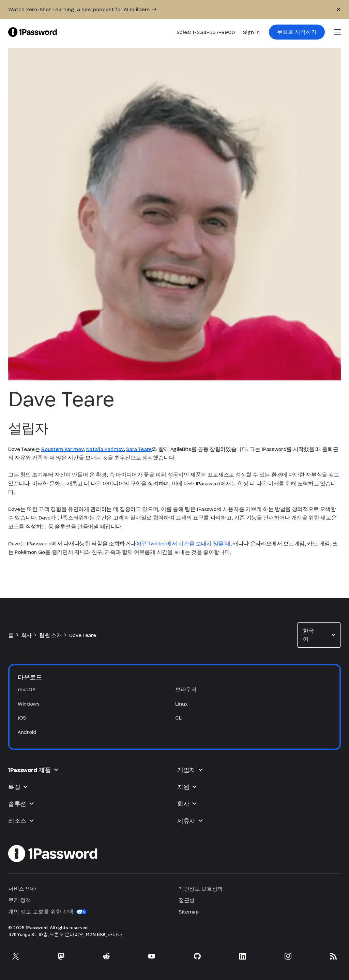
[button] (319, 635)
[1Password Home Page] (33, 32)
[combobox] (319, 635)
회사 (26, 635)
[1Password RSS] (333, 956)
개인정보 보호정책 (201, 889)
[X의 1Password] (16, 956)
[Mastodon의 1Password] (61, 956)
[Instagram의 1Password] (288, 956)
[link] (297, 32)
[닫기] (339, 10)
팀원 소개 (50, 635)
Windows (29, 704)
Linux (181, 704)
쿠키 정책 (19, 900)
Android (27, 732)
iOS (22, 718)
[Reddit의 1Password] (106, 956)
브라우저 (186, 689)
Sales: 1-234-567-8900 (206, 32)
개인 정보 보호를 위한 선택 (47, 912)
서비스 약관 (22, 889)
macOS (26, 689)
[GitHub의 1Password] (197, 956)
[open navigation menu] (337, 32)
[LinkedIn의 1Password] (243, 956)
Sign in (251, 32)
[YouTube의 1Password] (152, 956)
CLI (179, 718)
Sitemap (189, 912)
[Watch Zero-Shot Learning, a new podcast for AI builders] (82, 10)
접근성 (187, 900)
